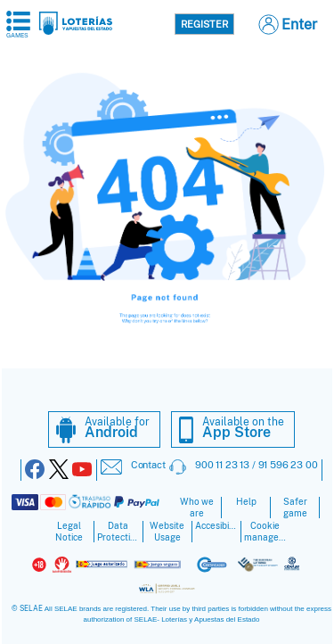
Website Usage (167, 532)
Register (204, 24)
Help (246, 502)
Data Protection (118, 532)
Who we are (197, 508)
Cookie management (265, 532)
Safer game (295, 508)
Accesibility (216, 526)
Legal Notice (69, 532)
